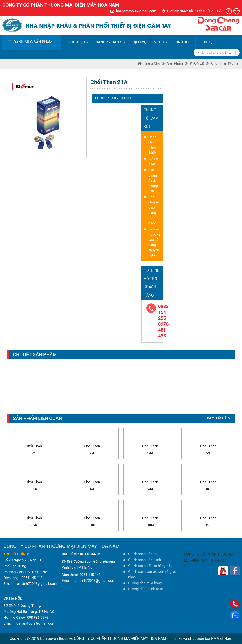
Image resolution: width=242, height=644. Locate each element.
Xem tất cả (218, 418)
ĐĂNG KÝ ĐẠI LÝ (110, 42)
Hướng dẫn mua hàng (145, 583)
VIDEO (161, 42)
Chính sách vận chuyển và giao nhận (152, 574)
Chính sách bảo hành (145, 560)
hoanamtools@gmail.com (136, 11)
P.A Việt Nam (222, 638)
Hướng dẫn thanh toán (146, 589)
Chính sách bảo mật (144, 554)
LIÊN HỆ (206, 42)
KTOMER (197, 63)
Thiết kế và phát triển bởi (190, 638)
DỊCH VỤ (140, 42)
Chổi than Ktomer (225, 63)
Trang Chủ (152, 63)
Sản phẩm (175, 63)
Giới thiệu (78, 42)
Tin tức (183, 42)
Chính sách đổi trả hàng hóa (150, 566)
